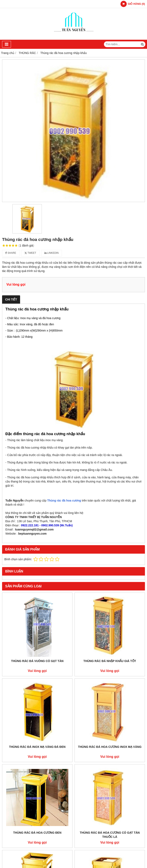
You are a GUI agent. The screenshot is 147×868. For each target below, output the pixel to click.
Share (11, 253)
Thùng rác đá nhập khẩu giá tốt (110, 661)
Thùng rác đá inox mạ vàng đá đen (37, 747)
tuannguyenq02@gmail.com (34, 529)
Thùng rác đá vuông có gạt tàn (37, 661)
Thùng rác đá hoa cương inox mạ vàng (110, 747)
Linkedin (52, 253)
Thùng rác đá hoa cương (64, 500)
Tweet (30, 253)
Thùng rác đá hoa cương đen (37, 833)
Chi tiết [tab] (11, 299)
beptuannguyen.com (32, 534)
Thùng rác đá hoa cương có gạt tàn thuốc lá (110, 835)
